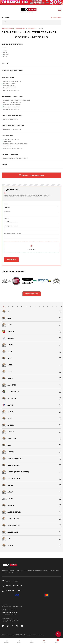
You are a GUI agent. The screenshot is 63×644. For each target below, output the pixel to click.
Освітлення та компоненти (13, 148)
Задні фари (7, 141)
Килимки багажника (10, 119)
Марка (6, 204)
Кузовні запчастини (12, 96)
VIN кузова (7, 211)
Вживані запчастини (13, 44)
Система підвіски (9, 86)
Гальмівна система (10, 88)
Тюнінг (5, 63)
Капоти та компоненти (11, 109)
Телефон (6, 219)
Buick (5, 57)
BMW (5, 52)
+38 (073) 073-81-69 (10, 612)
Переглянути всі (32, 294)
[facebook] (3, 626)
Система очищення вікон (12, 105)
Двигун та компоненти (11, 90)
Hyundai (6, 55)
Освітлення (8, 135)
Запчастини (8, 77)
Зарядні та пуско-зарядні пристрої (16, 158)
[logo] (29, 9)
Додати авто (56, 17)
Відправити (11, 260)
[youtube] (22, 626)
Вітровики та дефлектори (12, 129)
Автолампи (7, 146)
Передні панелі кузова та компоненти (17, 100)
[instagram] (8, 626)
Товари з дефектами (12, 70)
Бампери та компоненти (12, 107)
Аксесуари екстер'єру (13, 125)
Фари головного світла (11, 139)
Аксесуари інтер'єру (12, 115)
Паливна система (9, 83)
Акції (4, 164)
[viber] (17, 626)
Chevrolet (31, 28)
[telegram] (12, 626)
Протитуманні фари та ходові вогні (16, 144)
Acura (5, 50)
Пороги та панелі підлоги (12, 102)
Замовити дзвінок (9, 615)
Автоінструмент (10, 154)
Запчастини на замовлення (31, 175)
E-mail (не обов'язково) (11, 226)
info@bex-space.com (9, 610)
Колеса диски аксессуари (12, 81)
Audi (5, 48)
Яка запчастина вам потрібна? (13, 233)
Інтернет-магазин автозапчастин (13, 28)
